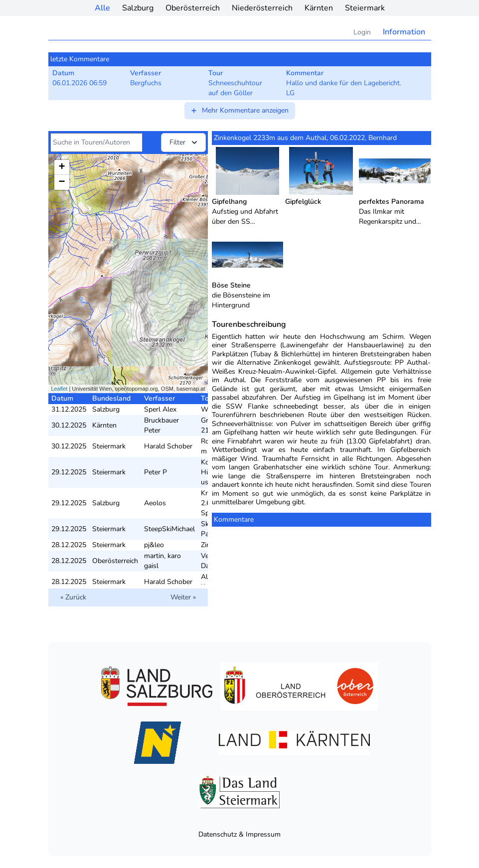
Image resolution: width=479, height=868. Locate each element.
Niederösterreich (262, 8)
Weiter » (183, 597)
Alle (102, 8)
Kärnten (319, 8)
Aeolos (155, 503)
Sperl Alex (160, 409)
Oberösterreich (193, 8)
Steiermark (365, 8)
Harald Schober (168, 446)
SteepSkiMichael (169, 529)
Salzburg (138, 8)
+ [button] (62, 167)
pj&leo (154, 545)
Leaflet (59, 389)
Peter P (156, 472)
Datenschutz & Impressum (239, 834)
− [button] (62, 182)
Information (404, 32)
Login (362, 32)
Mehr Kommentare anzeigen (239, 110)
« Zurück (73, 597)
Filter (184, 143)
